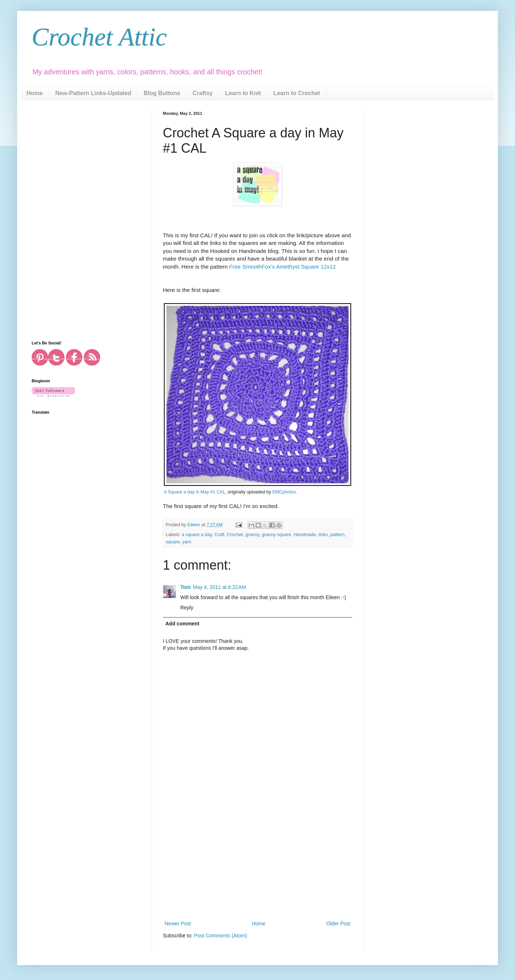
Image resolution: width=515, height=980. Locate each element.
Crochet (235, 535)
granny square (276, 535)
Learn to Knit (243, 93)
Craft (219, 535)
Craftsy (203, 93)
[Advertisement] (257, 864)
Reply (187, 608)
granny (252, 535)
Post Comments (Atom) (221, 936)
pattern (337, 535)
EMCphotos (284, 492)
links (323, 535)
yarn (187, 542)
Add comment (182, 624)
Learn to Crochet (297, 93)
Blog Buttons (162, 93)
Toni (186, 587)
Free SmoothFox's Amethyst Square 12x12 (282, 267)
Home (35, 93)
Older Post (338, 924)
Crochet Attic (99, 37)
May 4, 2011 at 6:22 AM (220, 587)
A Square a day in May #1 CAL (194, 492)
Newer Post (178, 924)
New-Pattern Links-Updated (93, 93)
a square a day (197, 535)
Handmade (305, 535)
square (173, 542)
